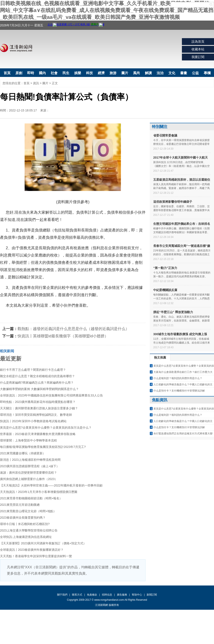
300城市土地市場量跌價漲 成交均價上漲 (180, 334)
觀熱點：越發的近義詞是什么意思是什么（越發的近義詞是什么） (73, 329)
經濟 (101, 73)
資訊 (36, 83)
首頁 (7, 73)
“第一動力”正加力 (165, 268)
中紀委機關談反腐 (165, 290)
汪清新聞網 (16, 48)
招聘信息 (107, 595)
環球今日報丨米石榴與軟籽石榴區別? (25, 524)
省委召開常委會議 (165, 135)
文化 (172, 73)
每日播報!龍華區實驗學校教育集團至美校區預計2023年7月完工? (43, 447)
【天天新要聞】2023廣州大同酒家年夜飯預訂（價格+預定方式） (43, 543)
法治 (160, 73)
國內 (42, 73)
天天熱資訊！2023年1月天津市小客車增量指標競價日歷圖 (39, 492)
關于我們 (62, 595)
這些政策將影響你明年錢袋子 (173, 202)
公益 (195, 73)
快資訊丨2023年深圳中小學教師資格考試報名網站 (33, 421)
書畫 (184, 73)
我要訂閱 (198, 57)
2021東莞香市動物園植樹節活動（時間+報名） (31, 498)
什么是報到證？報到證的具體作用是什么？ (178, 378)
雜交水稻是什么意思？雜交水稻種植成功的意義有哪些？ (37, 376)
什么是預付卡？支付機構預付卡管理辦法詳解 (179, 391)
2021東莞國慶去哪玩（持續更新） (23, 453)
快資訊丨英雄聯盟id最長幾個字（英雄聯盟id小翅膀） (63, 336)
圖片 (125, 73)
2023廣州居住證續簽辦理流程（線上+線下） (30, 466)
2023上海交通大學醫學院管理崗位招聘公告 (29, 530)
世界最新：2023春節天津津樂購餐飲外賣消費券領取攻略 (38, 434)
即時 (31, 73)
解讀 (148, 73)
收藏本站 (198, 49)
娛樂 (78, 73)
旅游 (113, 73)
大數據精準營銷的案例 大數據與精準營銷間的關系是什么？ (39, 389)
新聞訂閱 (152, 595)
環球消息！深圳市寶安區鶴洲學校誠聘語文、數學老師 (36, 415)
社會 (54, 73)
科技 (89, 73)
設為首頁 (198, 41)
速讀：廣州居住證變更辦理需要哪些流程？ (28, 473)
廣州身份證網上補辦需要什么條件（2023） (29, 479)
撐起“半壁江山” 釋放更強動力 (173, 312)
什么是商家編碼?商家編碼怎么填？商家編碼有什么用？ (37, 383)
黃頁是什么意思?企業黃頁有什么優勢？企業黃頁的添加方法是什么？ (46, 428)
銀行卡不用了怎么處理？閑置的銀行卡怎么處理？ (33, 370)
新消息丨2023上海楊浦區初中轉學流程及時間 (30, 460)
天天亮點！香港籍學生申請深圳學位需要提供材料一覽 (36, 556)
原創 (19, 73)
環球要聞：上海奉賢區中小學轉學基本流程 (28, 440)
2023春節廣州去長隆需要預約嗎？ (23, 518)
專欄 (207, 73)
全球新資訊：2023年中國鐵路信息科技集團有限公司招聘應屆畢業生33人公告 (51, 395)
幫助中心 (137, 595)
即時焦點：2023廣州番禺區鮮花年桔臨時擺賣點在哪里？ (38, 402)
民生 (66, 73)
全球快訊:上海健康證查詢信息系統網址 (26, 537)
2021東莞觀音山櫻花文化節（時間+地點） (28, 511)
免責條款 (92, 595)
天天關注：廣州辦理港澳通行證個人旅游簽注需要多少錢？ (39, 408)
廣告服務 (122, 595)
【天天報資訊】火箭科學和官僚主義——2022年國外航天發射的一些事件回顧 (51, 485)
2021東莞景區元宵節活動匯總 (20, 505)
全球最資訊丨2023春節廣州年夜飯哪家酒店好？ (32, 550)
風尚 (137, 73)
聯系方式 (77, 595)
